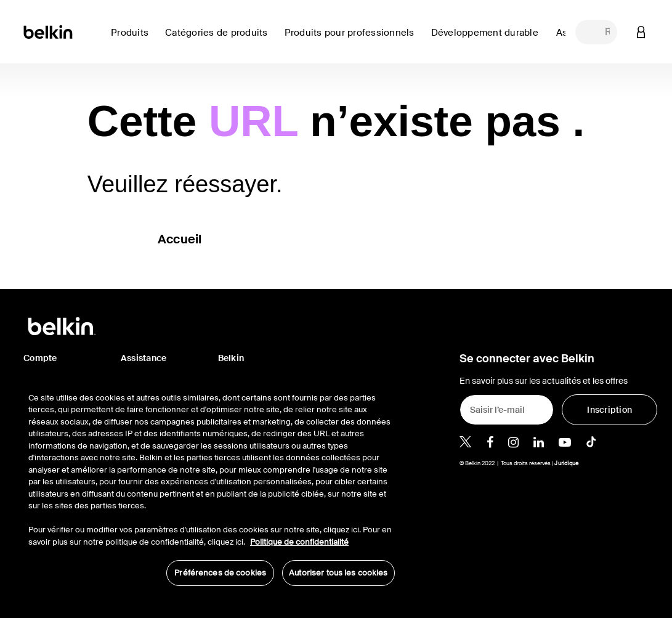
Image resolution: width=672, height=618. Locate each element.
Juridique (566, 463)
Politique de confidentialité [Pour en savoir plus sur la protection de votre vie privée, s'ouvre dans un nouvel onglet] (299, 542)
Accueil (180, 239)
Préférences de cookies (220, 573)
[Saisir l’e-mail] (507, 410)
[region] (212, 483)
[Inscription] (609, 410)
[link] (489, 40)
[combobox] (596, 32)
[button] (641, 32)
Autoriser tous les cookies (338, 573)
